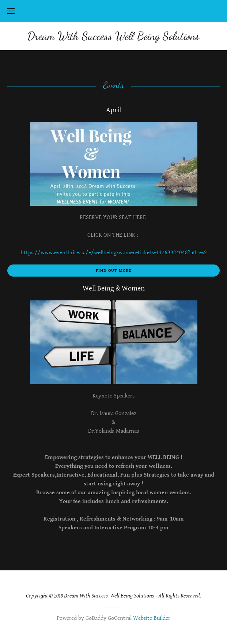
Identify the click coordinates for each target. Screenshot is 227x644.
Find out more (113, 271)
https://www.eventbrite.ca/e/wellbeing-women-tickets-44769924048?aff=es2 (114, 253)
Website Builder (152, 618)
